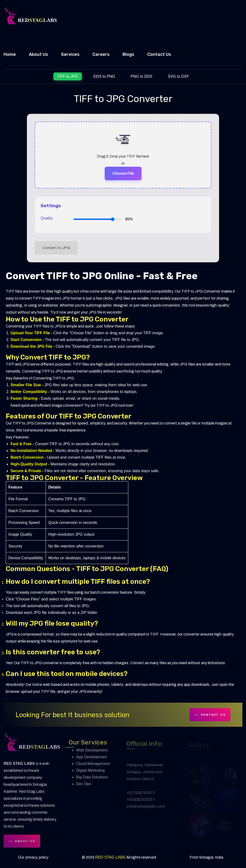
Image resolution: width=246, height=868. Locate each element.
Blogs (128, 54)
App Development (91, 760)
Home (10, 54)
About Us (38, 54)
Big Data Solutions (92, 780)
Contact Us (159, 54)
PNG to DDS (142, 76)
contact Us (210, 715)
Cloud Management (93, 767)
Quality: (47, 218)
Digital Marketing (90, 773)
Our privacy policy (33, 857)
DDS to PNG (104, 76)
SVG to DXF (178, 76)
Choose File (123, 173)
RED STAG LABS (110, 857)
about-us (22, 844)
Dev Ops (84, 787)
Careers (101, 54)
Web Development (92, 753)
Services (70, 54)
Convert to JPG (56, 248)
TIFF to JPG (68, 76)
